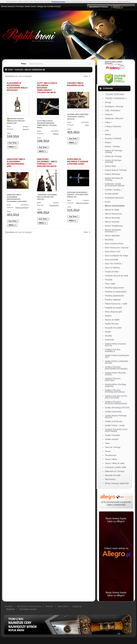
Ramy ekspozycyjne (114, 312)
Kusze (108, 202)
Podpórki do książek (114, 308)
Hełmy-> (109, 123)
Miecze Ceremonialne (35, 70)
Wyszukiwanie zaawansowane (29, 606)
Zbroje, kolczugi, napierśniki (117, 483)
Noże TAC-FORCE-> (114, 264)
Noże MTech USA (112, 252)
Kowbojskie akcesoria (114, 198)
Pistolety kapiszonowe (114, 288)
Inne (107, 131)
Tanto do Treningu (113, 447)
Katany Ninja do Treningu (116, 170)
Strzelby (108, 336)
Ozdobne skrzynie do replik (117, 276)
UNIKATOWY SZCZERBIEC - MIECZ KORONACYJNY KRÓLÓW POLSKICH (47, 163)
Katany (108, 143)
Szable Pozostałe (112, 435)
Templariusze (111, 455)
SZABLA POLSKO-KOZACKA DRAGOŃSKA (116, 403)
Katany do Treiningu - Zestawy (114, 152)
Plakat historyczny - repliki (116, 304)
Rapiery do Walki (112, 320)
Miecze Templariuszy (114, 226)
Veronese (25, 129)
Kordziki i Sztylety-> (113, 190)
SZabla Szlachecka (113, 412)
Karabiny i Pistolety (113, 139)
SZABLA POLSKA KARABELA (113, 351)
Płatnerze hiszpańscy (22, 208)
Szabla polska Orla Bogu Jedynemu (116, 385)
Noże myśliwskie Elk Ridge (116, 256)
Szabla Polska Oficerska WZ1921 (115, 374)
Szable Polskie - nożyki (115, 426)
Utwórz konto (30, 6)
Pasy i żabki (110, 284)
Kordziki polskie (112, 194)
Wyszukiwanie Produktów (99, 7)
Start (10, 70)
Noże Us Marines (112, 268)
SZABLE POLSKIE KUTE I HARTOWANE (116, 430)
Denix (87, 125)
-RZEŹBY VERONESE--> (116, 99)
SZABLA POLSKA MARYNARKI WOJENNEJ (116, 368)
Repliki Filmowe (112, 324)
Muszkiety (109, 240)
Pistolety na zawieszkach (116, 292)
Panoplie (109, 280)
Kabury (108, 135)
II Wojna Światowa (113, 127)
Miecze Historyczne (113, 214)
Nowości (11, 6)
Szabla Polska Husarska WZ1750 (115, 345)
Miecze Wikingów (112, 236)
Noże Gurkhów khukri (114, 244)
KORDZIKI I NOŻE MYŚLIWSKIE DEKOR (115, 185)
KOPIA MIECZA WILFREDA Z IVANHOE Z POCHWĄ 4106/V (78, 162)
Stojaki (108, 332)
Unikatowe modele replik (115, 467)
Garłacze (109, 115)
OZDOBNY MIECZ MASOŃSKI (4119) (75, 84)
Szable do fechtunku (114, 422)
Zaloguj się (42, 6)
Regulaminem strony (58, 2)
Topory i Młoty (111, 459)
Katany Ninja (110, 166)
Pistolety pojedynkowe (114, 296)
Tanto (107, 443)
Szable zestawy (112, 439)
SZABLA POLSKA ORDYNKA (113, 380)
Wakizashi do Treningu (115, 471)
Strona (4, 6)
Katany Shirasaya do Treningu (114, 179)
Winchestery (110, 479)
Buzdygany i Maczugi (114, 107)
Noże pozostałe (112, 260)
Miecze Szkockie (112, 222)
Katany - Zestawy (112, 147)
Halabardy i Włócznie (114, 119)
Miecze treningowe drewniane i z (113, 231)
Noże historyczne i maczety (117, 248)
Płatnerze (56, 134)
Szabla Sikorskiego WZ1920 (117, 408)
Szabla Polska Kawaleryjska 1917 (117, 356)
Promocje (20, 6)
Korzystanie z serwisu (28, 609)
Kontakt (50, 6)
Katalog (19, 70)
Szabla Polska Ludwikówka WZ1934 (117, 362)
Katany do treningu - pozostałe (114, 161)
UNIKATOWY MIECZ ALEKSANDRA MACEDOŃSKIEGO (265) (16, 163)
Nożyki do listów (112, 272)
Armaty (108, 103)
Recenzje (49, 606)
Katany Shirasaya (112, 174)
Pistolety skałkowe (113, 300)
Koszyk (57, 6)
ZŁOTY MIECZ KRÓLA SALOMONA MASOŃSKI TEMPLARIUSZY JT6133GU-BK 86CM (47, 88)
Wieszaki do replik (113, 475)
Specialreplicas (54, 205)
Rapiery (108, 316)
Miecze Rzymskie (112, 218)
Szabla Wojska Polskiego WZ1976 (116, 417)
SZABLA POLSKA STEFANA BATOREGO (115, 391)
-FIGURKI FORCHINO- (115, 95)
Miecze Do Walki (112, 210)
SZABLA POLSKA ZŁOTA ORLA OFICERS (116, 397)
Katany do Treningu (113, 156)
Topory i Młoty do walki (115, 463)
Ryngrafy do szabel (113, 328)
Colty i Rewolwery (113, 111)
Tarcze (108, 451)
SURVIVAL (110, 340)
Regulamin (11, 609)
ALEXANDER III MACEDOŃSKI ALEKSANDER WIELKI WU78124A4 (17, 87)
